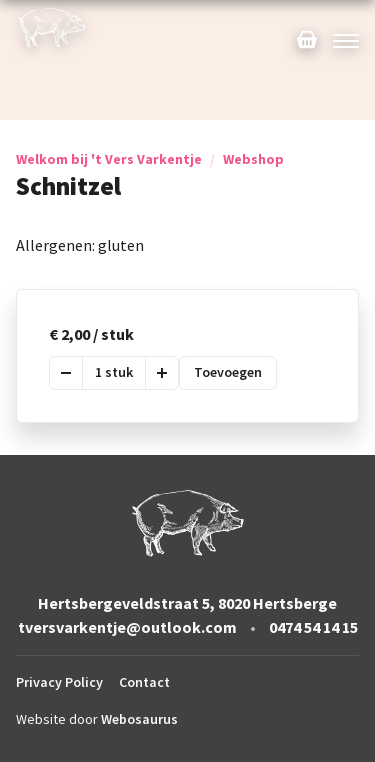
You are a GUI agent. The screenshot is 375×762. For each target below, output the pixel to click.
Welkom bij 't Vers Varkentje (109, 159)
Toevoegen (228, 372)
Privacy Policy (59, 682)
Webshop (253, 159)
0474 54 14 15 (313, 627)
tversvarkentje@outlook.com (127, 627)
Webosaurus (139, 719)
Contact (144, 682)
